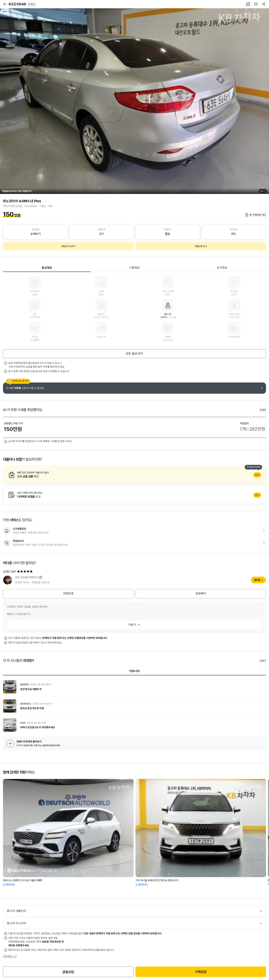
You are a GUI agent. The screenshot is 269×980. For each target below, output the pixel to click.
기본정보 (134, 268)
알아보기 (134, 475)
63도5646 (22, 4)
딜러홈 (257, 580)
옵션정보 (47, 268)
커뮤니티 (134, 671)
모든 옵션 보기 (134, 354)
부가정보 (222, 268)
